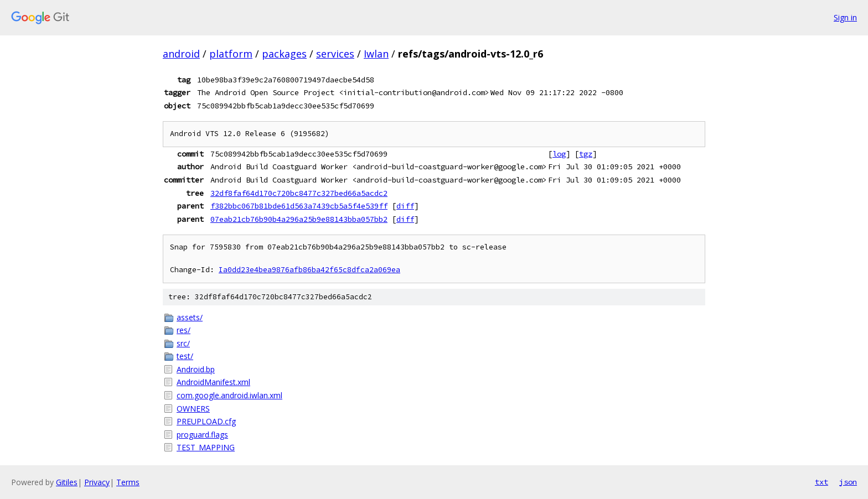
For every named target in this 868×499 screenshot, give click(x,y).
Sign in (845, 17)
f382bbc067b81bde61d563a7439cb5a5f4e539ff (299, 206)
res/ (184, 330)
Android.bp (196, 369)
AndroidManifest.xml (213, 382)
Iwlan (376, 54)
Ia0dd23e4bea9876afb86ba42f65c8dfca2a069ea (309, 270)
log (559, 154)
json (848, 482)
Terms (128, 482)
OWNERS (193, 409)
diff (405, 206)
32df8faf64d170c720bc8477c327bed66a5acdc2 (299, 193)
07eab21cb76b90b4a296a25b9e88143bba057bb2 (299, 219)
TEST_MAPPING (206, 447)
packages (284, 54)
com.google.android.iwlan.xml (229, 395)
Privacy (97, 482)
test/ (185, 356)
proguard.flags (202, 435)
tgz (586, 154)
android (181, 54)
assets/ (190, 317)
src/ (183, 343)
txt (821, 482)
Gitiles (67, 482)
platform (231, 54)
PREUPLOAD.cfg (206, 421)
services (335, 54)
